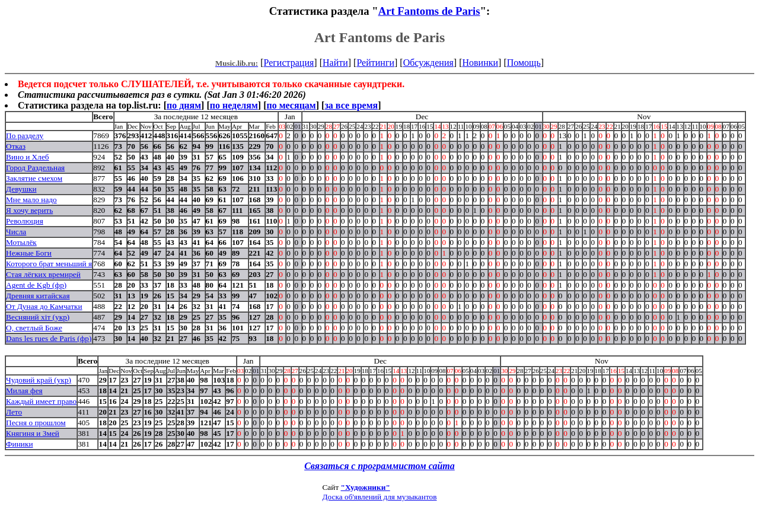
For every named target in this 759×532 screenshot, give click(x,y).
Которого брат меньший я (49, 264)
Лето (14, 412)
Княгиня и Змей (33, 433)
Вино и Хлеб (28, 157)
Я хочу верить (29, 210)
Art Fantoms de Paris (429, 11)
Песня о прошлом (36, 423)
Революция (25, 221)
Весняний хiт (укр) (38, 317)
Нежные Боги (29, 253)
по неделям (234, 105)
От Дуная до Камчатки (44, 306)
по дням (184, 105)
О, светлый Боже (34, 328)
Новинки (480, 63)
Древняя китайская (38, 296)
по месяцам (291, 105)
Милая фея (24, 391)
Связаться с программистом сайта (379, 466)
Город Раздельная (35, 168)
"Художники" (366, 487)
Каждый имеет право (41, 401)
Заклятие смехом (34, 178)
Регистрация (289, 63)
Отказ (16, 146)
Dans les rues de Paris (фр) (49, 338)
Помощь (524, 63)
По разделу (25, 136)
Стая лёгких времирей (43, 274)
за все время (351, 105)
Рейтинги (375, 63)
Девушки (21, 189)
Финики (20, 444)
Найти (335, 63)
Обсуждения (428, 63)
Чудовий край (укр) (39, 380)
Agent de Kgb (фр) (36, 285)
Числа (16, 232)
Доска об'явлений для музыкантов (379, 497)
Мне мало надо (31, 200)
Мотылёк (21, 242)
